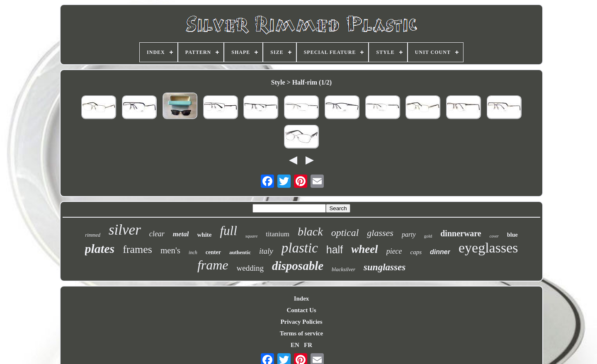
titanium (278, 234)
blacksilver (343, 269)
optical (345, 233)
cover (494, 236)
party (409, 234)
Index (302, 298)
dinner (440, 252)
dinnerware (461, 233)
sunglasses (385, 267)
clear (157, 234)
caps (416, 252)
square (252, 236)
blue (512, 235)
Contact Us (301, 310)
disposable (298, 266)
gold (428, 236)
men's (170, 250)
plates (100, 249)
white (204, 235)
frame (213, 265)
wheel (365, 249)
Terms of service (301, 333)
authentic (240, 252)
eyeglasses (488, 248)
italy (266, 251)
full (228, 231)
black (310, 232)
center (213, 252)
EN (295, 345)
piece (394, 251)
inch (193, 252)
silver (125, 230)
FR (308, 345)
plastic (300, 248)
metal (181, 234)
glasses (380, 233)
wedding (250, 268)
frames (137, 249)
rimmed (93, 235)
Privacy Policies (301, 322)
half (335, 250)
